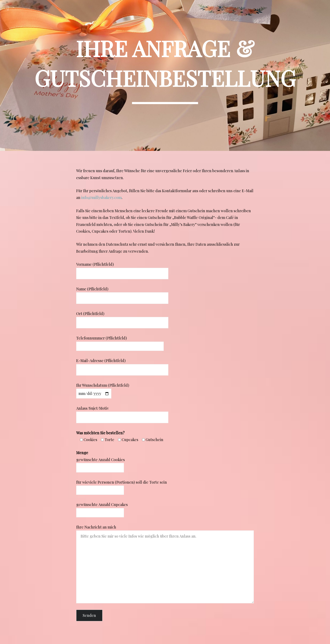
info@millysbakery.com (101, 197)
